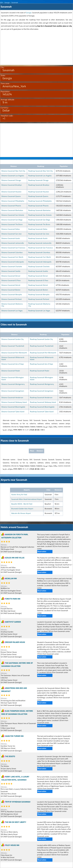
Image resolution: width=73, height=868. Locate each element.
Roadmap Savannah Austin (38, 238)
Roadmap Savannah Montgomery (42, 384)
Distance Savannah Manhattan (12, 210)
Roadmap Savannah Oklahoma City (39, 305)
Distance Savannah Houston (11, 192)
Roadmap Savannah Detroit (38, 285)
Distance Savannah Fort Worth (12, 257)
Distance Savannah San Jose (11, 234)
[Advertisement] (36, 48)
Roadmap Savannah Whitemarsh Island (42, 358)
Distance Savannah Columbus (12, 252)
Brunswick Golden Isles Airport (22, 509)
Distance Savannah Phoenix (11, 206)
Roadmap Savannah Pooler (40, 371)
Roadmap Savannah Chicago (38, 180)
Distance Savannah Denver (11, 276)
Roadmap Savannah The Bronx (39, 224)
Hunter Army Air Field (19, 495)
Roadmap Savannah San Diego (39, 220)
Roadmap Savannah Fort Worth (40, 257)
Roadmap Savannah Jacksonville (40, 243)
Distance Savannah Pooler (11, 371)
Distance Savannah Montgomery (13, 384)
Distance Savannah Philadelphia (13, 201)
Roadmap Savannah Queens (38, 196)
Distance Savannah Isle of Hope (13, 364)
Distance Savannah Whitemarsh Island (13, 358)
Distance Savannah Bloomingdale (13, 407)
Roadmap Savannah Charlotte (39, 267)
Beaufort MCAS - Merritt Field (22, 504)
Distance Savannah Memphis (12, 295)
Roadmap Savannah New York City (41, 171)
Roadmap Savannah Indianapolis (40, 262)
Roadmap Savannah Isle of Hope (42, 364)
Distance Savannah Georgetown (13, 391)
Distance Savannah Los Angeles (13, 176)
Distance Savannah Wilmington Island (13, 379)
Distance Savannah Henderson (12, 398)
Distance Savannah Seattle (11, 271)
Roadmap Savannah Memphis (39, 295)
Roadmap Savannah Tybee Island (42, 412)
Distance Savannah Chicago (11, 180)
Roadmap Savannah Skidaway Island (43, 402)
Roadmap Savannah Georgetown (42, 391)
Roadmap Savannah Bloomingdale (42, 407)
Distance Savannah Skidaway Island (14, 402)
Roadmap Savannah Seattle (38, 271)
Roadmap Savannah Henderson (41, 398)
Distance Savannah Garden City (12, 339)
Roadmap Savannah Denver (38, 276)
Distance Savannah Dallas (11, 229)
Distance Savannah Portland (11, 299)
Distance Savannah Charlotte (12, 267)
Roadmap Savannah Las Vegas (39, 311)
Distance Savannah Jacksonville (13, 243)
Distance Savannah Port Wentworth (14, 353)
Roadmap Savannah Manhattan (39, 210)
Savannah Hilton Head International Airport (27, 499)
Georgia (29, 13)
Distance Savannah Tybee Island (13, 412)
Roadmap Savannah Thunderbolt (42, 346)
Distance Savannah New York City (13, 171)
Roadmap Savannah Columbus (39, 252)
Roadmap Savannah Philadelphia (40, 201)
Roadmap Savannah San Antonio (40, 215)
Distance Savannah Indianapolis (13, 262)
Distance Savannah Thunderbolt (13, 346)
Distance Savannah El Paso (11, 280)
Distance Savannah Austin (11, 238)
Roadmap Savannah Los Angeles (40, 176)
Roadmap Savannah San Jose (39, 234)
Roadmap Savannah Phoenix (38, 206)
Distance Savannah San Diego (12, 220)
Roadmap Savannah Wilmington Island (41, 379)
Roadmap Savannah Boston (38, 290)
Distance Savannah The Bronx (12, 224)
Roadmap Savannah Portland (39, 299)
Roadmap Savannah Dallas (38, 229)
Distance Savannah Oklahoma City (12, 305)
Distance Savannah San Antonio (13, 215)
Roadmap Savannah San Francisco (41, 248)
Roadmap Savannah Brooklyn (39, 185)
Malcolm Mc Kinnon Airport (21, 513)
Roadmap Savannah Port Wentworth (43, 353)
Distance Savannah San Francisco (13, 248)
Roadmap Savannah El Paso (38, 280)
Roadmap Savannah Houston (39, 192)
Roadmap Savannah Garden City (41, 339)
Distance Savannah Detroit (11, 285)
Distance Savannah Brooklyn (12, 185)
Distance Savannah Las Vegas (12, 311)
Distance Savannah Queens (11, 196)
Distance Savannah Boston (11, 290)
